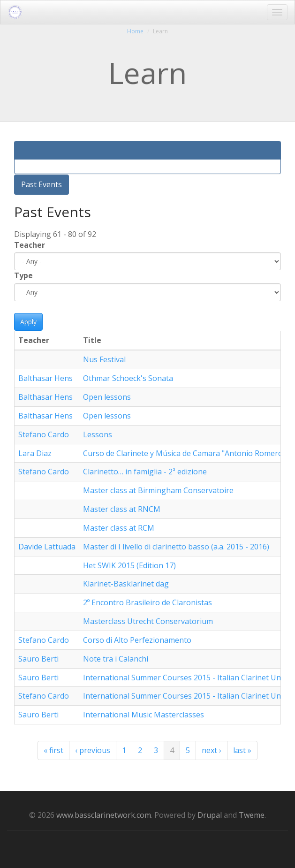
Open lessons (107, 397)
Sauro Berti (38, 659)
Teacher (30, 245)
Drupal (210, 815)
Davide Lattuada (47, 547)
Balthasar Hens (45, 378)
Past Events (42, 184)
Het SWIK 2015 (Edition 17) (129, 565)
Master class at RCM (119, 528)
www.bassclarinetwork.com (104, 815)
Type (23, 275)
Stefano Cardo (44, 434)
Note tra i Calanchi (116, 659)
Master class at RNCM (122, 509)
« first (53, 750)
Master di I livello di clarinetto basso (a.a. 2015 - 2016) (176, 547)
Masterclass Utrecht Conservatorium (148, 621)
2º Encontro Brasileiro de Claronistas (147, 602)
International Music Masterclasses (144, 715)
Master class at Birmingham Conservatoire (158, 490)
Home (135, 31)
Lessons (98, 434)
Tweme (252, 815)
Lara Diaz (35, 453)
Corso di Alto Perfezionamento (137, 640)
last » (242, 750)
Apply (28, 322)
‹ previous (93, 750)
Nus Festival (104, 359)
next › (212, 750)
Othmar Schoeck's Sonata (128, 378)
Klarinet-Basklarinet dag (126, 584)
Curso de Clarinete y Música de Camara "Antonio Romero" (184, 453)
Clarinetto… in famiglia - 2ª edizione (145, 472)
